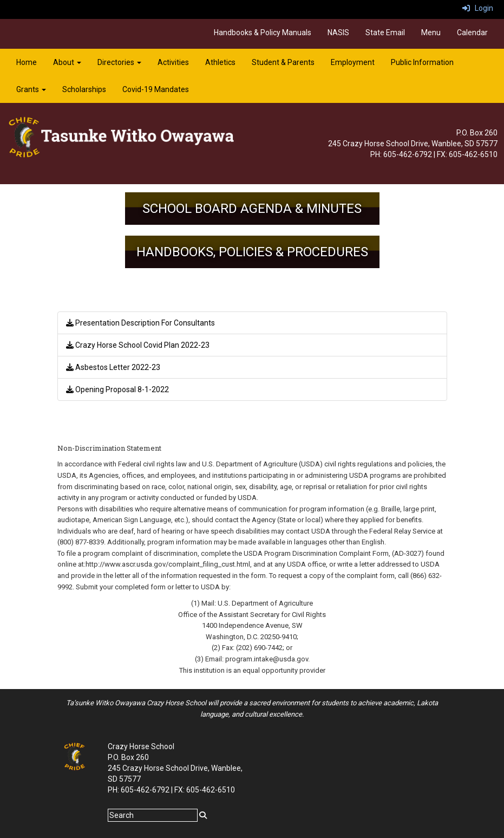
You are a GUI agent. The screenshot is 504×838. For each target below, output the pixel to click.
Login (478, 8)
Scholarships (84, 89)
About (67, 62)
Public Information (422, 62)
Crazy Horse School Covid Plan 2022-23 (138, 345)
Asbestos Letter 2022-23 (113, 367)
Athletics (220, 62)
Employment (353, 62)
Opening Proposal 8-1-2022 (117, 389)
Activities (173, 62)
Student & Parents (283, 62)
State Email (385, 33)
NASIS (338, 33)
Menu (431, 33)
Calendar (472, 33)
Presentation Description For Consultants (140, 323)
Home (27, 62)
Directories (119, 62)
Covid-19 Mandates (156, 89)
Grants (31, 89)
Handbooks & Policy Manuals (263, 33)
